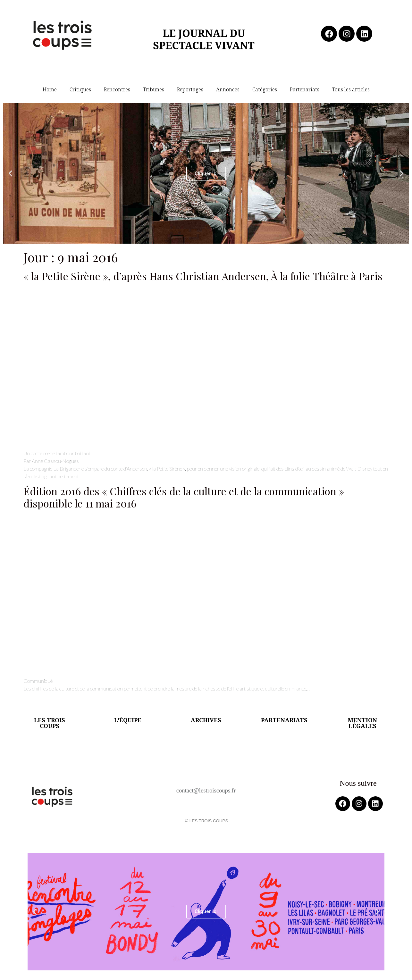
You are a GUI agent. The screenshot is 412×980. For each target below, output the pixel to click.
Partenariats (305, 89)
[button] (10, 174)
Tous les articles (351, 89)
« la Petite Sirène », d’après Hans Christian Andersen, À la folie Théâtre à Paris (203, 276)
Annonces (228, 89)
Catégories (265, 89)
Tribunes (154, 89)
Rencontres (117, 89)
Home (50, 89)
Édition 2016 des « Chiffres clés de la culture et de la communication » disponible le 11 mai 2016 (184, 497)
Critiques (80, 89)
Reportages (190, 89)
